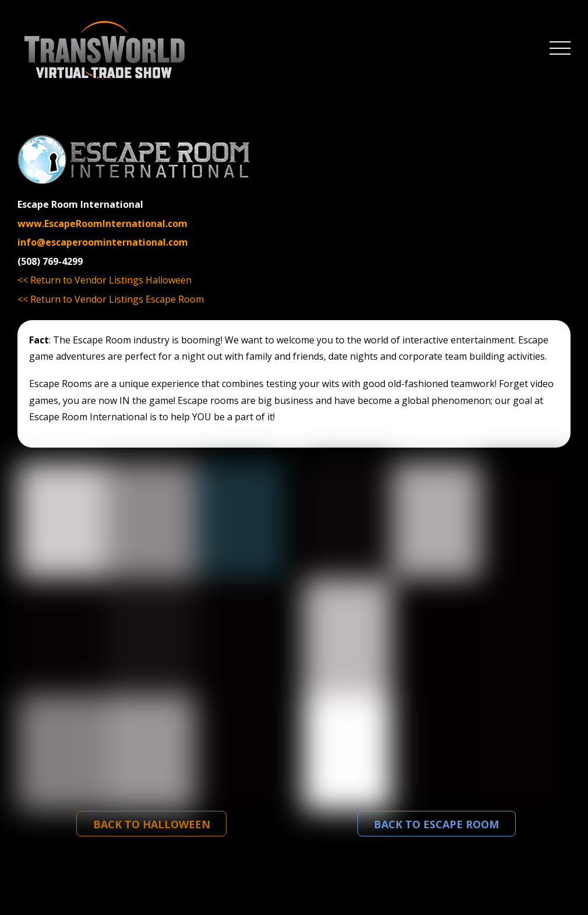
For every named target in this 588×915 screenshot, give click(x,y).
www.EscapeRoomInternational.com (102, 224)
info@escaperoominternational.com (103, 242)
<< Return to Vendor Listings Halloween (105, 280)
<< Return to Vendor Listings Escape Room (111, 299)
